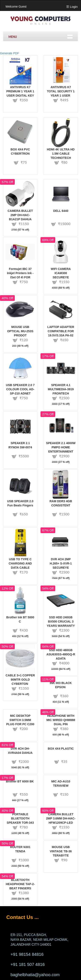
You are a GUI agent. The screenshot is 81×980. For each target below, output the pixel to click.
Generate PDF (9, 53)
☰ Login (72, 7)
